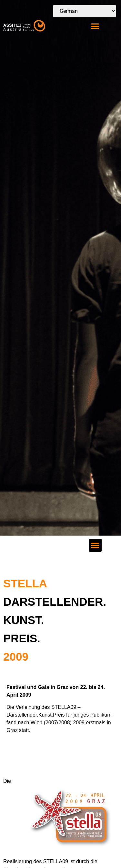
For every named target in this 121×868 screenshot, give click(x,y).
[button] (95, 26)
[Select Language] (85, 11)
